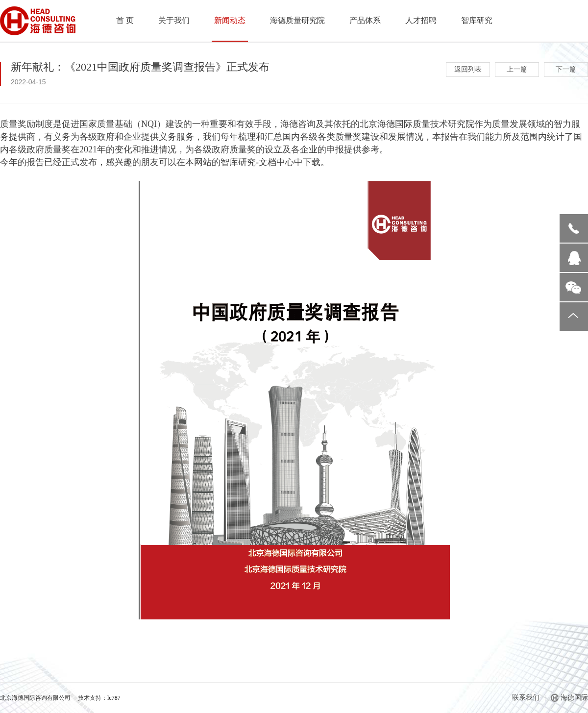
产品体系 (365, 20)
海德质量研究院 (297, 20)
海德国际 (574, 698)
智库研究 (477, 20)
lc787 (114, 698)
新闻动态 (230, 20)
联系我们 (526, 698)
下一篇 (566, 69)
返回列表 (468, 69)
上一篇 (517, 69)
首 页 (125, 20)
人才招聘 (421, 20)
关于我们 (174, 20)
